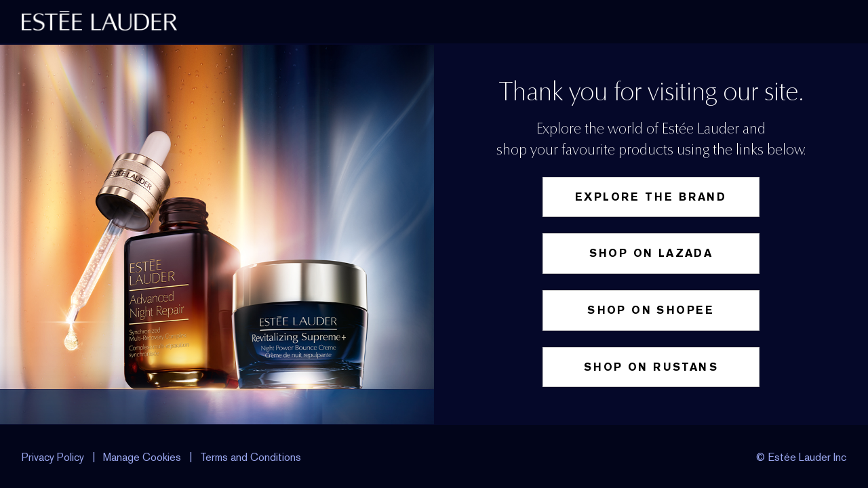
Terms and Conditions (251, 457)
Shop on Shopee (651, 310)
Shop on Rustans (651, 367)
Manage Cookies (143, 457)
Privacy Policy (53, 457)
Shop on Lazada (651, 253)
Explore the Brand (651, 197)
